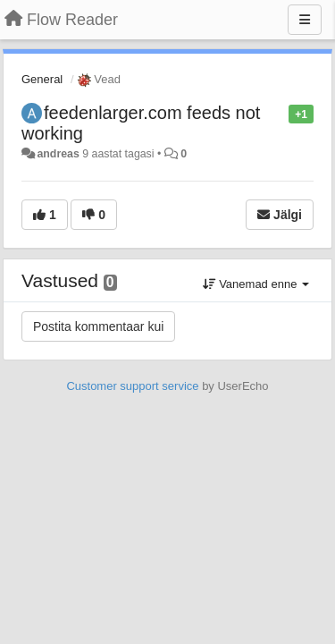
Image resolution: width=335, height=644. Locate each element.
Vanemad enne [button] (256, 284)
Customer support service (132, 386)
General (42, 79)
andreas (58, 154)
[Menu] (305, 20)
